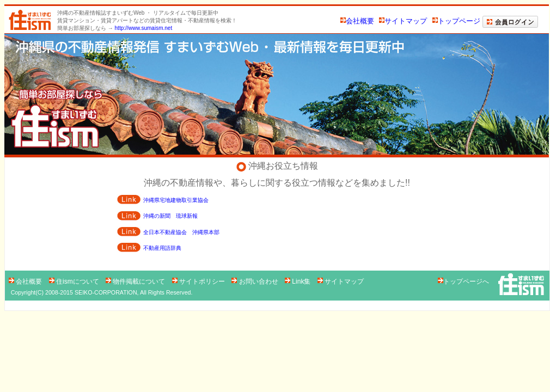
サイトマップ (403, 21)
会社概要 (357, 21)
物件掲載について (136, 281)
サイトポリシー (200, 281)
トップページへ (463, 281)
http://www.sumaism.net (144, 28)
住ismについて (75, 281)
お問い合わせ (256, 281)
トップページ (456, 21)
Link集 (299, 281)
